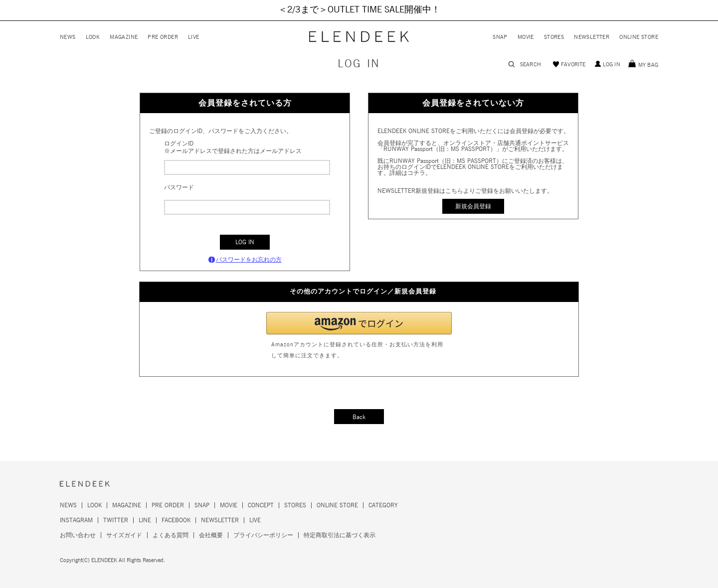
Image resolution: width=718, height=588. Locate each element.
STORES (554, 37)
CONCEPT (261, 505)
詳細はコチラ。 (410, 173)
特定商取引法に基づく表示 (340, 535)
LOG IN (612, 65)
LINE (145, 520)
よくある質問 (171, 535)
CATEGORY (383, 505)
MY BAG (648, 65)
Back (359, 417)
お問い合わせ (78, 535)
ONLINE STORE (639, 37)
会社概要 (211, 535)
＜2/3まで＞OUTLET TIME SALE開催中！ (359, 10)
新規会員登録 (473, 206)
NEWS (68, 37)
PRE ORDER (163, 37)
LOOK (93, 37)
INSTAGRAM (76, 520)
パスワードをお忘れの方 (249, 260)
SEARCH (531, 65)
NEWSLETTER (592, 37)
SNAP (500, 37)
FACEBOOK (176, 520)
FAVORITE (573, 65)
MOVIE (526, 37)
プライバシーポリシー (263, 535)
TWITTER (116, 520)
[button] (359, 323)
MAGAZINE (124, 37)
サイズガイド (124, 535)
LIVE (194, 37)
